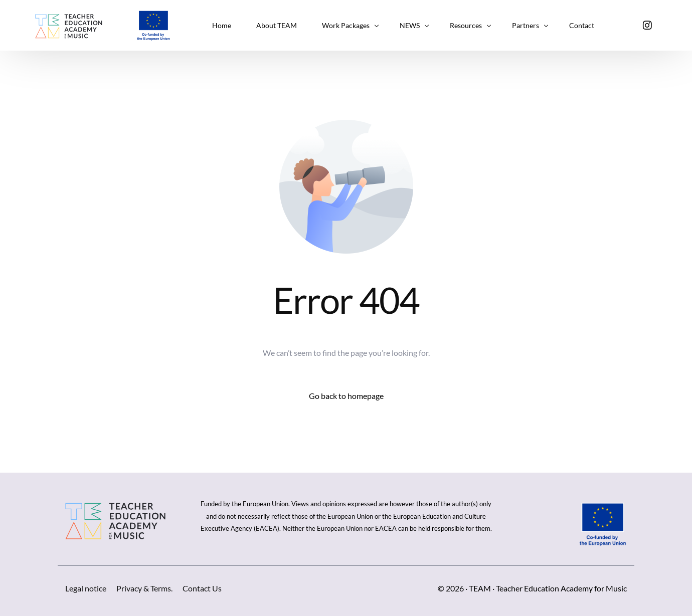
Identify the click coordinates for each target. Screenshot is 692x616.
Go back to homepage (346, 396)
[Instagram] (647, 24)
